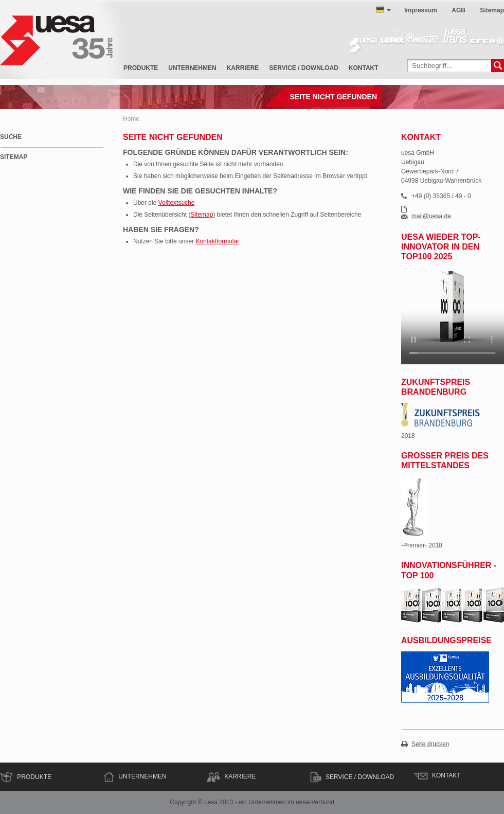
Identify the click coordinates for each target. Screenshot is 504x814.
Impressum (421, 10)
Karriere (243, 68)
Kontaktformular (217, 241)
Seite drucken (430, 744)
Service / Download (303, 68)
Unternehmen (192, 68)
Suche (11, 137)
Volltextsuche (177, 203)
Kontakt (364, 68)
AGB (458, 10)
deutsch (380, 10)
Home (131, 119)
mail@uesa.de (431, 216)
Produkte (141, 68)
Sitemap (492, 10)
